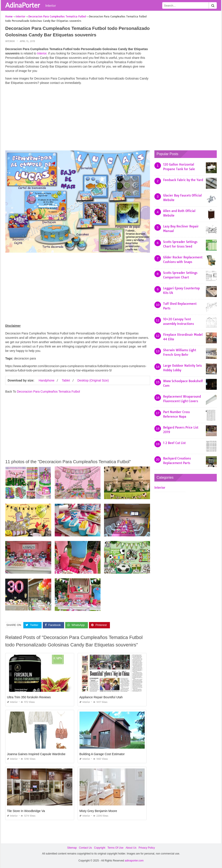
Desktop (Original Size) (93, 380)
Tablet (66, 380)
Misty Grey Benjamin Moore (98, 811)
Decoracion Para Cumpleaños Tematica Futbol (48, 392)
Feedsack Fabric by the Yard (183, 180)
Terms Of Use (115, 848)
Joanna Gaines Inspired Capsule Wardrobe (36, 754)
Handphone (46, 380)
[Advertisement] (78, 119)
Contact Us (85, 848)
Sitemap (72, 848)
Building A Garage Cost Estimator (102, 754)
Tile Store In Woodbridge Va (26, 811)
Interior (51, 5)
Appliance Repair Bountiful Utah (101, 697)
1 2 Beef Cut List (174, 443)
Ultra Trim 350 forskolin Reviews (29, 697)
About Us (131, 848)
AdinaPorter (23, 5)
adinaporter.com (134, 861)
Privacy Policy (147, 848)
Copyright (100, 848)
